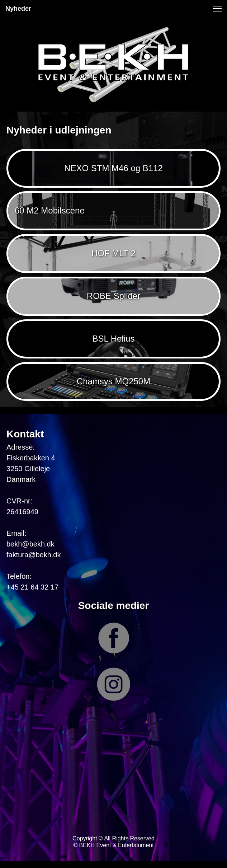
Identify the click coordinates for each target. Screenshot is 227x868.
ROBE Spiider (113, 296)
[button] (217, 9)
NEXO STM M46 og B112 (113, 168)
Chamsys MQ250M (113, 381)
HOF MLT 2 (113, 253)
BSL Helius (114, 339)
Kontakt (25, 434)
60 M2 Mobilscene (50, 210)
